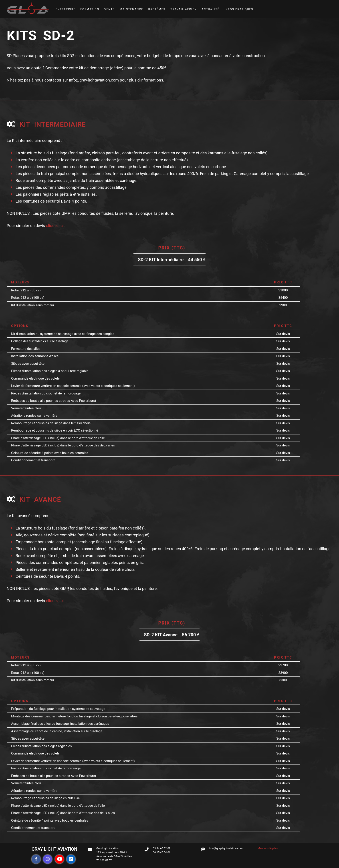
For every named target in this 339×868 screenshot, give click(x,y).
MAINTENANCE (131, 9)
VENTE (110, 9)
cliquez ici (55, 226)
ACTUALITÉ (211, 9)
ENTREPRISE (66, 9)
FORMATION (90, 9)
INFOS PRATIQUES (239, 9)
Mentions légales (268, 848)
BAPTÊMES (157, 9)
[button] (36, 859)
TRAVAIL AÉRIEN (184, 9)
